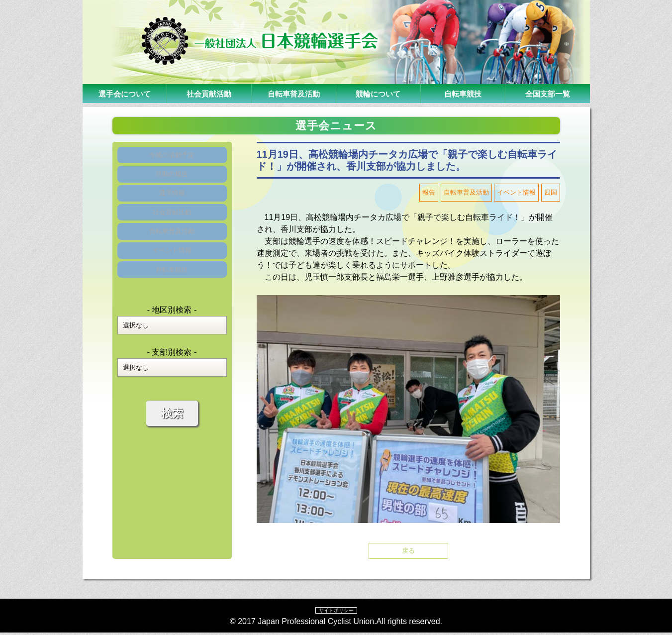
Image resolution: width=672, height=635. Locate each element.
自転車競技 (463, 93)
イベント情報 (172, 279)
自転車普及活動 (293, 93)
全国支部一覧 (548, 93)
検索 (172, 451)
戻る (408, 552)
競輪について (378, 93)
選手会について (124, 93)
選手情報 (172, 206)
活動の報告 (172, 182)
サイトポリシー (336, 612)
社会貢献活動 (209, 93)
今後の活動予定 (172, 158)
